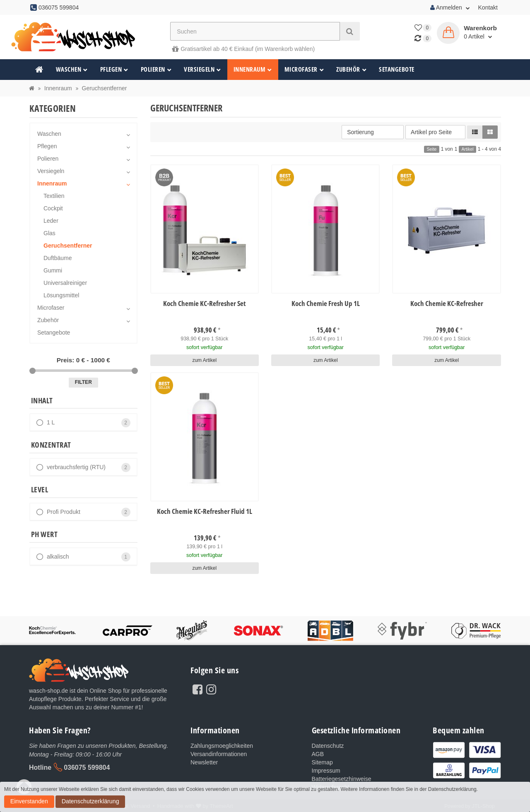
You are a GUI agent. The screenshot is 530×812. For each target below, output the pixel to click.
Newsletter (204, 762)
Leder (51, 221)
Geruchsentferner (68, 246)
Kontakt (488, 7)
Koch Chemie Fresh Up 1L (325, 304)
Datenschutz (328, 746)
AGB (318, 754)
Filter (83, 382)
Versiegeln (202, 69)
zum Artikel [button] (204, 359)
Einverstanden (497, 794)
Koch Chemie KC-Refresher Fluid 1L (204, 511)
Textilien (54, 196)
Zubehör (351, 69)
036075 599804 (87, 767)
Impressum (326, 771)
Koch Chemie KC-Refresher (447, 304)
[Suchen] (255, 31)
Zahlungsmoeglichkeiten (222, 746)
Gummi (53, 270)
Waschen (72, 69)
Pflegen (114, 69)
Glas (49, 233)
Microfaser (304, 69)
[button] (475, 132)
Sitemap (322, 762)
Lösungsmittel (61, 295)
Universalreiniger (65, 283)
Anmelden (450, 7)
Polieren (156, 69)
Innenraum (253, 69)
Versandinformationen (219, 754)
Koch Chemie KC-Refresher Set (204, 304)
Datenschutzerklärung (31, 803)
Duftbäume (58, 258)
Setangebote (397, 69)
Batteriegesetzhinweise (342, 779)
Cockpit (53, 208)
